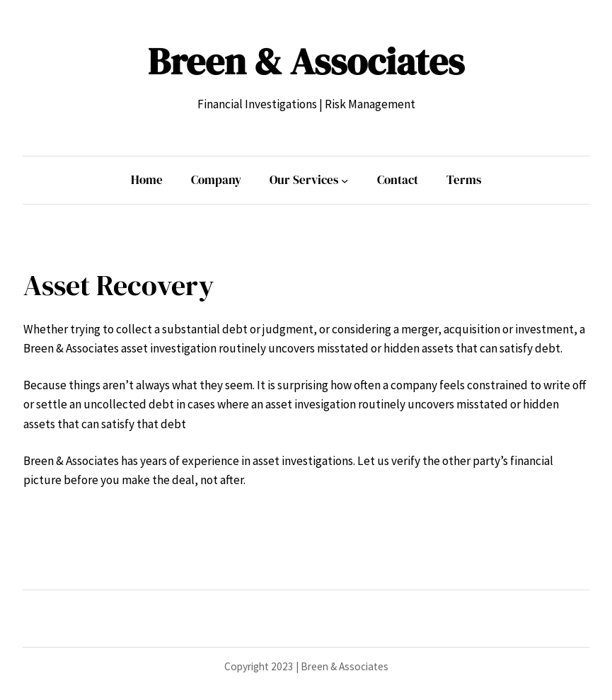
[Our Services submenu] (345, 180)
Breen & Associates (306, 61)
